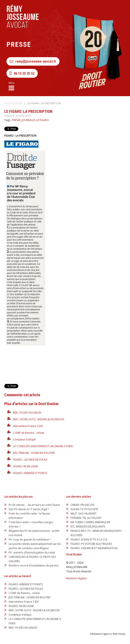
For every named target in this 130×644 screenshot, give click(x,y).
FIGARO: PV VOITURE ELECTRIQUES (91, 544)
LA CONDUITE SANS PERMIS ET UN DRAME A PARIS (43, 446)
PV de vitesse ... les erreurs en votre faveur (34, 505)
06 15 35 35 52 (22, 73)
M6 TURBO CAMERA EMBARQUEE (90, 522)
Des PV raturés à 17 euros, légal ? (29, 509)
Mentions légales (76, 578)
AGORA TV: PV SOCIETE (84, 509)
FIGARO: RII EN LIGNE (25, 466)
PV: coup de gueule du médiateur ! (30, 540)
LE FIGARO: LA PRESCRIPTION (44, 103)
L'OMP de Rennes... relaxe (29, 433)
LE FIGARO (42, 120)
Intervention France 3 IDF (28, 426)
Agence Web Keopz (114, 634)
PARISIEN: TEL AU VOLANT (86, 518)
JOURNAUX (28, 120)
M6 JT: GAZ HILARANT (84, 514)
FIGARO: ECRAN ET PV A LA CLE (89, 540)
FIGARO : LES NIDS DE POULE (30, 460)
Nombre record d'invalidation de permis (34, 566)
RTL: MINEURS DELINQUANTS (88, 527)
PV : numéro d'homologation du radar (32, 553)
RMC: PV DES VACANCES (27, 413)
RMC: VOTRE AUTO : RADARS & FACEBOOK (38, 419)
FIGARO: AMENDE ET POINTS (30, 473)
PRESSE (16, 120)
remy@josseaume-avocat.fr (33, 61)
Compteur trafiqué (24, 439)
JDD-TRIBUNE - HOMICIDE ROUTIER (34, 453)
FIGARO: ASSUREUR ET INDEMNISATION (94, 548)
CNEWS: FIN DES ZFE (82, 505)
